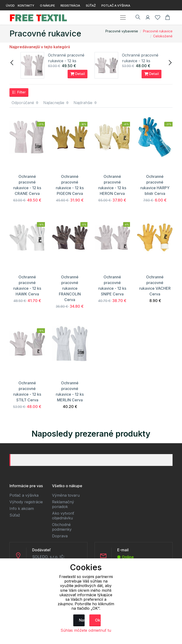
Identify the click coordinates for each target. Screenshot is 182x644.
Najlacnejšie (56, 103)
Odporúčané (25, 103)
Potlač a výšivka (24, 495)
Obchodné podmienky (62, 527)
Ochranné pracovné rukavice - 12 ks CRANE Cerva (66, 61)
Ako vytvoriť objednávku (63, 516)
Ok (98, 620)
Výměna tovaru (66, 495)
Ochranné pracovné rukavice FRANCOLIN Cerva (70, 288)
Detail (78, 74)
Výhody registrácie (26, 502)
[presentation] (12, 62)
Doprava (60, 536)
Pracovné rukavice (158, 31)
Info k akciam (22, 508)
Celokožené (163, 36)
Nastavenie (82, 620)
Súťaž (15, 515)
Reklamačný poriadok (63, 504)
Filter (19, 92)
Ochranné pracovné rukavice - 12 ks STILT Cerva (140, 61)
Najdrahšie (85, 103)
